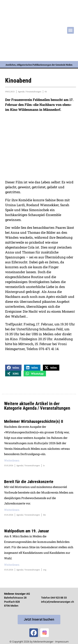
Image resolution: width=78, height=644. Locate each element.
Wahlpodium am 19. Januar (27, 531)
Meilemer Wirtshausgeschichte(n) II (34, 421)
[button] (71, 30)
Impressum (62, 642)
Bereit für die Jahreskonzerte (29, 482)
